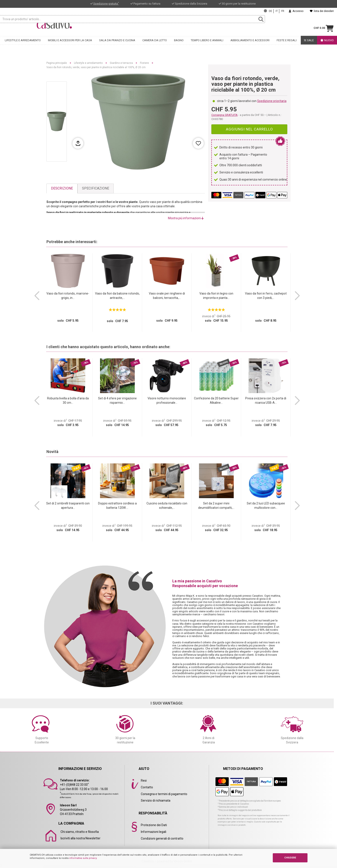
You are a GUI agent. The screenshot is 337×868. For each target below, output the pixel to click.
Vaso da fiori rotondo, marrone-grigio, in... (68, 296)
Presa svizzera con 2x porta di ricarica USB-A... (266, 400)
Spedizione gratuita (106, 4)
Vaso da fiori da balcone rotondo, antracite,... (117, 296)
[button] (37, 296)
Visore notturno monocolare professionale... (167, 400)
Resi (144, 781)
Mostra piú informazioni (186, 218)
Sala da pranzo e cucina (117, 45)
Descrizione (62, 188)
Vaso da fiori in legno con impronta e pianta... (216, 296)
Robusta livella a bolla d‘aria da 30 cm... (68, 400)
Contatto (147, 787)
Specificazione (96, 188)
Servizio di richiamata (156, 800)
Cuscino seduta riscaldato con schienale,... (167, 506)
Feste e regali (287, 45)
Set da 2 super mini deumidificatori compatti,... (216, 506)
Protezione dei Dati (154, 825)
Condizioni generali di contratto (162, 838)
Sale (309, 45)
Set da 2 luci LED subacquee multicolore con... (266, 506)
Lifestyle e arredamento (23, 45)
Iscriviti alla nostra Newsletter (81, 838)
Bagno (179, 45)
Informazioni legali (154, 832)
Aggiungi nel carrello (249, 129)
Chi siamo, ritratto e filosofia (80, 832)
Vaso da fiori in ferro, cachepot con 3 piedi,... (266, 296)
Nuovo (327, 45)
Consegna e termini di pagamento (164, 794)
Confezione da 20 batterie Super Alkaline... (216, 400)
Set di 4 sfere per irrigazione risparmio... (117, 400)
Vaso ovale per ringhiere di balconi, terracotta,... (167, 296)
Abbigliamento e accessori (250, 45)
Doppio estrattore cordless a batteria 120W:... (117, 506)
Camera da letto (155, 45)
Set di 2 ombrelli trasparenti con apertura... (68, 506)
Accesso (296, 11)
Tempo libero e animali (207, 45)
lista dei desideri (322, 11)
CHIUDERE (290, 858)
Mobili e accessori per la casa (70, 45)
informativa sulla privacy (83, 858)
